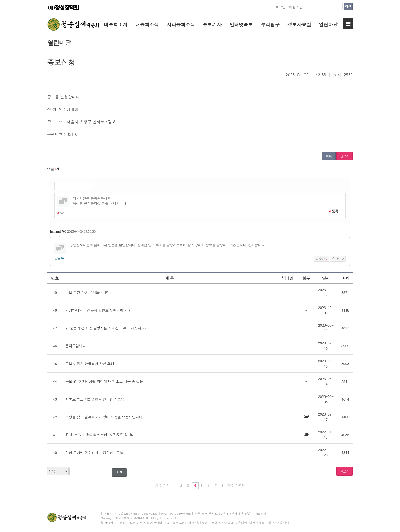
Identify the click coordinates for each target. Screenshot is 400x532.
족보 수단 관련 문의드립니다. (88, 292)
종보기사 (212, 24)
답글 (59, 258)
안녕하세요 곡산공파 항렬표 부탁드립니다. (98, 310)
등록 (333, 211)
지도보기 (260, 514)
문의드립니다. (76, 346)
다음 (231, 485)
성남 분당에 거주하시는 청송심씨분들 (94, 452)
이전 (167, 485)
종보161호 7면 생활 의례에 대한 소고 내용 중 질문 (104, 381)
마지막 (240, 485)
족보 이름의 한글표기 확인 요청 (90, 364)
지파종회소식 (181, 24)
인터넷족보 (241, 24)
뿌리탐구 (270, 24)
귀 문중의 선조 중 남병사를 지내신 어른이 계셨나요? (106, 328)
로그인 (280, 7)
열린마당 (328, 24)
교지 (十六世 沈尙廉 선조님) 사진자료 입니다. (100, 435)
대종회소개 (116, 24)
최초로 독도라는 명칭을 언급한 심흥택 (95, 399)
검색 (348, 6)
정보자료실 (299, 24)
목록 (329, 156)
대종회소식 (147, 24)
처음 (158, 485)
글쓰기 (345, 156)
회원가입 (296, 7)
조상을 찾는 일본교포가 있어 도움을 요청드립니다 (104, 417)
